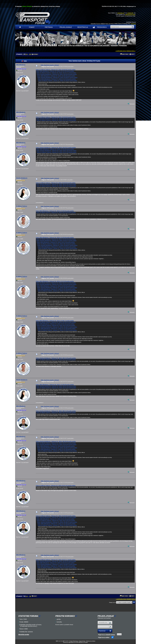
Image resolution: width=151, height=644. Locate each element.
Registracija (83, 27)
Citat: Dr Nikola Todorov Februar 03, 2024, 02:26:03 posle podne (56, 322)
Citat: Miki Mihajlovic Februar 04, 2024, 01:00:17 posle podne (55, 321)
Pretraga (49, 27)
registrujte (130, 13)
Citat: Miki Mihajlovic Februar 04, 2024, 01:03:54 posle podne (55, 211)
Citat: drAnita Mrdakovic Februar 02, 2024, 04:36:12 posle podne (56, 241)
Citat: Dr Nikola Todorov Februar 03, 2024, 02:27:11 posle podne (56, 73)
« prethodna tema (121, 51)
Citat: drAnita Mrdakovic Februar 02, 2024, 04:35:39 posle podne (57, 74)
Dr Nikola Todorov (22, 206)
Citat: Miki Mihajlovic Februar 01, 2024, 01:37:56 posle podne (57, 79)
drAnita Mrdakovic (22, 178)
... (28, 54)
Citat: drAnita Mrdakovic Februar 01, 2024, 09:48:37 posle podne (57, 77)
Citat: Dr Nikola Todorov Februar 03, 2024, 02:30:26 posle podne (56, 239)
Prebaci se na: (113, 603)
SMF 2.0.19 (59, 641)
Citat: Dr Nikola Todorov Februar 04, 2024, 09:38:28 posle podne (56, 117)
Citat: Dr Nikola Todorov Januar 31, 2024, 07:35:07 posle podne (58, 81)
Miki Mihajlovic (21, 65)
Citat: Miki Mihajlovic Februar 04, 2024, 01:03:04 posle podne (55, 237)
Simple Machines (74, 641)
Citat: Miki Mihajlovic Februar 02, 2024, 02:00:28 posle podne (56, 76)
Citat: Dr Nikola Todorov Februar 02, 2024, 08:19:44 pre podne (56, 244)
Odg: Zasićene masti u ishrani (50, 65)
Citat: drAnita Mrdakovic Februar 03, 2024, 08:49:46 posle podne (56, 441)
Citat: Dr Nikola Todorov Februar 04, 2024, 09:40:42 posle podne (56, 70)
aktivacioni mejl (130, 15)
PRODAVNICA (99, 27)
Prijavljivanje (66, 27)
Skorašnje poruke (24, 635)
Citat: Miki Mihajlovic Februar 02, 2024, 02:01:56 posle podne (56, 242)
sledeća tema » (131, 51)
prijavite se (121, 13)
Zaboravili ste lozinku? (104, 618)
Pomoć (32, 27)
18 (30, 54)
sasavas (133, 24)
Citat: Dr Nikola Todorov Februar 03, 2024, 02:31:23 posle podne (56, 120)
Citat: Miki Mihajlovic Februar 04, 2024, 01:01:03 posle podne (55, 71)
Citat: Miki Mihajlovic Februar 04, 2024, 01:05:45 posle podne (55, 149)
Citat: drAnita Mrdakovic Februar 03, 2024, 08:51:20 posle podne (56, 119)
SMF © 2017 (66, 641)
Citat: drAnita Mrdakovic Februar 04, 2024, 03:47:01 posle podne (56, 147)
